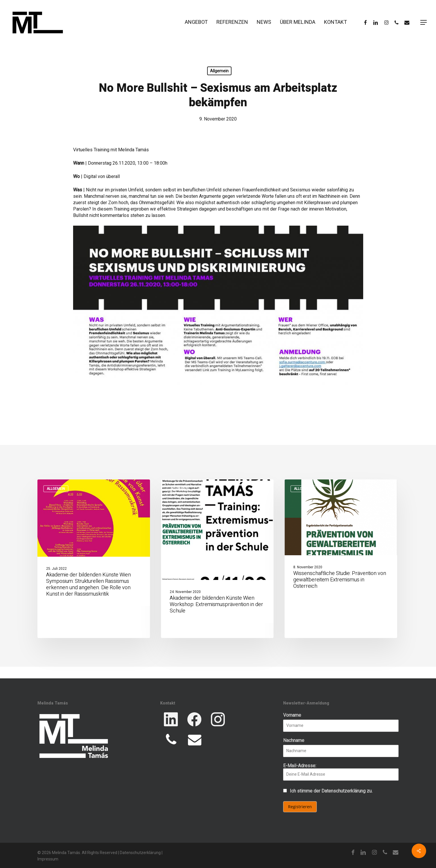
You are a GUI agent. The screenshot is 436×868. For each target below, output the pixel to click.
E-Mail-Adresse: (341, 772)
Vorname (292, 715)
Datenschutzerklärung (140, 853)
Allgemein (219, 71)
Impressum (48, 859)
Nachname (294, 740)
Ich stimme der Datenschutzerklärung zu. (331, 791)
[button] (424, 23)
